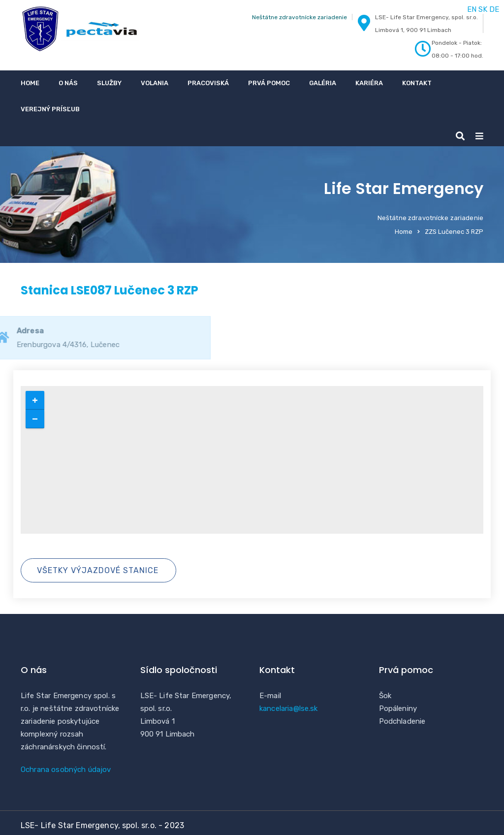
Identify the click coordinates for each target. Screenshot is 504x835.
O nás (68, 83)
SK (483, 9)
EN (472, 9)
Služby (109, 83)
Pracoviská (208, 83)
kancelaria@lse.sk (289, 708)
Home (30, 83)
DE (494, 9)
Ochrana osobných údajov (66, 770)
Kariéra (369, 83)
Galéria (323, 83)
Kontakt (417, 83)
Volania (155, 83)
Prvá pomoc (269, 83)
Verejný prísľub (50, 109)
